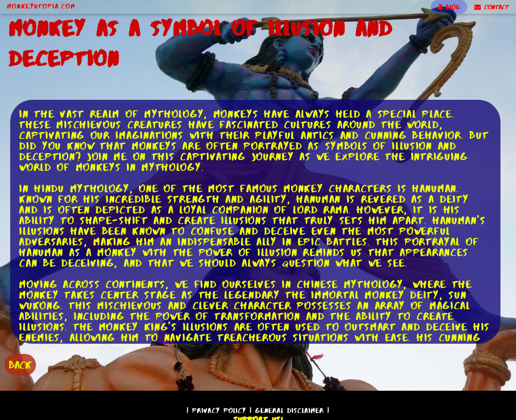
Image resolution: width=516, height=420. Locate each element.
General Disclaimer (290, 410)
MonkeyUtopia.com (41, 6)
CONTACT (492, 7)
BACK (20, 365)
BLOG (449, 7)
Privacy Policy (219, 410)
